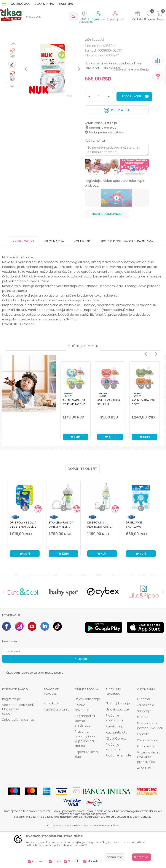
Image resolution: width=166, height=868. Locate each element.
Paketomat (114, 762)
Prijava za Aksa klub (86, 790)
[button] (51, 17)
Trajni (57, 861)
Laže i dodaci (74, 44)
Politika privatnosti (83, 743)
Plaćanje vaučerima (114, 754)
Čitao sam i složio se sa (35, 708)
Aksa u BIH (145, 804)
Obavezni (39, 861)
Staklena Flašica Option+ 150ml (61, 560)
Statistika (74, 861)
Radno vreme (148, 776)
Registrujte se (115, 19)
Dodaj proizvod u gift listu (104, 168)
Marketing (95, 861)
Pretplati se (117, 145)
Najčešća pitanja (57, 745)
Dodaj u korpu (132, 132)
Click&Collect (116, 774)
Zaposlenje (146, 741)
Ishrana (33, 44)
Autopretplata (117, 768)
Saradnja (144, 747)
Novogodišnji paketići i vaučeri (150, 761)
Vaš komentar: (96, 176)
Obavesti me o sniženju (131, 105)
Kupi (75, 473)
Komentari (82, 277)
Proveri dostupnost (107, 250)
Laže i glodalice (51, 44)
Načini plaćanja (118, 739)
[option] (12, 73)
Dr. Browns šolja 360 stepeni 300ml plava (23, 562)
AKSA (6, 44)
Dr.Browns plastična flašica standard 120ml (100, 562)
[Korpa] (160, 16)
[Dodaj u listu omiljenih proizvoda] (25, 544)
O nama (144, 735)
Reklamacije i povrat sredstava (85, 756)
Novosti (143, 753)
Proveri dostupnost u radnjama (127, 277)
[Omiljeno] (149, 15)
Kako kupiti (52, 739)
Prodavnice (146, 782)
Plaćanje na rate (119, 791)
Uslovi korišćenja (87, 735)
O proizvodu (23, 277)
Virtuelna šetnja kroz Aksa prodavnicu (149, 793)
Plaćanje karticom (113, 783)
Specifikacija (54, 277)
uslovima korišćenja (50, 708)
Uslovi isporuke (117, 745)
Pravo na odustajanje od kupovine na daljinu (87, 774)
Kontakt (143, 770)
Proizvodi (18, 44)
